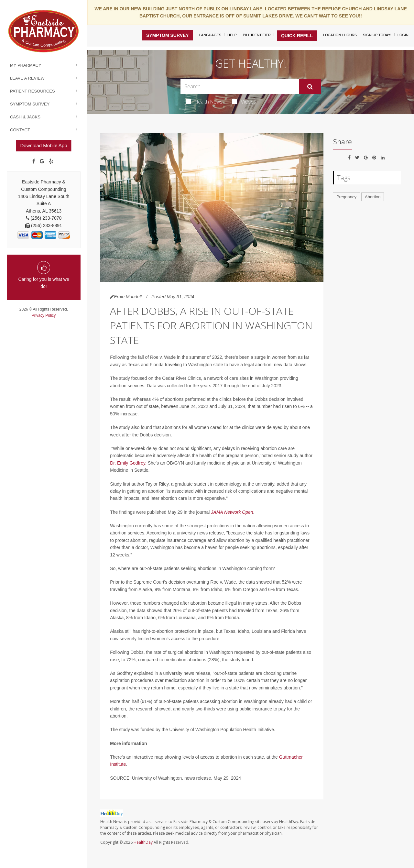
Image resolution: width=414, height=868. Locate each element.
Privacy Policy (44, 315)
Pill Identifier (257, 35)
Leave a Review (27, 78)
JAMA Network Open (232, 512)
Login (403, 35)
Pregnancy (346, 197)
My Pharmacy (26, 65)
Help (232, 35)
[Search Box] (240, 87)
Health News (204, 102)
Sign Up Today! (377, 35)
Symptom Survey (30, 104)
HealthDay (143, 842)
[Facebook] (34, 161)
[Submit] (310, 87)
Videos (244, 102)
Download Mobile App (44, 145)
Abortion (373, 197)
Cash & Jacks (25, 117)
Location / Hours (340, 35)
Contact (20, 130)
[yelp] (51, 161)
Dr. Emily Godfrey (128, 463)
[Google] (42, 161)
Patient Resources (33, 91)
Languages (210, 35)
